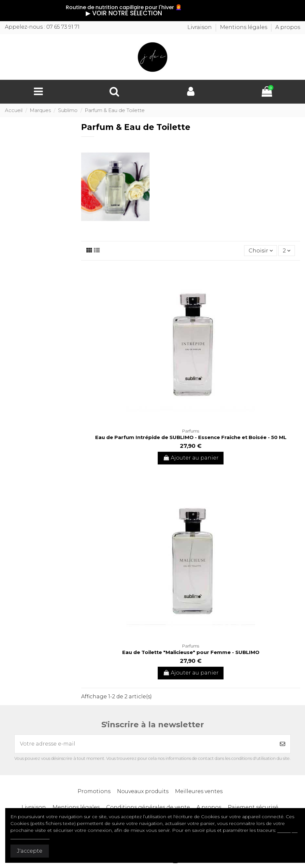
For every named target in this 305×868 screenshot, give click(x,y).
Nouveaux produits (143, 791)
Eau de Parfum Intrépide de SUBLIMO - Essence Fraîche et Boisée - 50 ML (191, 437)
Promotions (94, 791)
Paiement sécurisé (253, 807)
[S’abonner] (283, 744)
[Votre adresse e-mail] (145, 744)
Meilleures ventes (199, 791)
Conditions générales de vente (148, 807)
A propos (288, 27)
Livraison (200, 27)
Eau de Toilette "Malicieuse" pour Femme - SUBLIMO (191, 652)
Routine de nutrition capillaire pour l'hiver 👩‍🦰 (88, 7)
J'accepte (30, 851)
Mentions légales (244, 27)
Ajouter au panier (191, 458)
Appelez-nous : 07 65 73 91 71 (42, 27)
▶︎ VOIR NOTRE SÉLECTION (88, 13)
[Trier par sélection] (261, 250)
